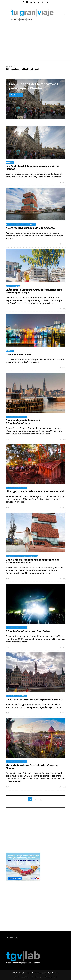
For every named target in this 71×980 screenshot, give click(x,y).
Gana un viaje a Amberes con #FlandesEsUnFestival (23, 422)
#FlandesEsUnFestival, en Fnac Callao (28, 631)
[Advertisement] (36, 41)
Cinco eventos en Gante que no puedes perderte (34, 699)
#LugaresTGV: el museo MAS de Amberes (30, 228)
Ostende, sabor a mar (19, 354)
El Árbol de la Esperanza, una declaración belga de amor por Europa (34, 291)
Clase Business (13, 286)
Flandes (10, 162)
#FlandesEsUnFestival (16, 224)
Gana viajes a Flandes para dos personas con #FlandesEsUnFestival (33, 561)
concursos (33, 556)
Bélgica (10, 351)
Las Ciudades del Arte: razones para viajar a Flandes (32, 167)
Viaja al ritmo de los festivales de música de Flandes (32, 767)
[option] (36, 99)
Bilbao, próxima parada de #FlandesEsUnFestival (35, 491)
